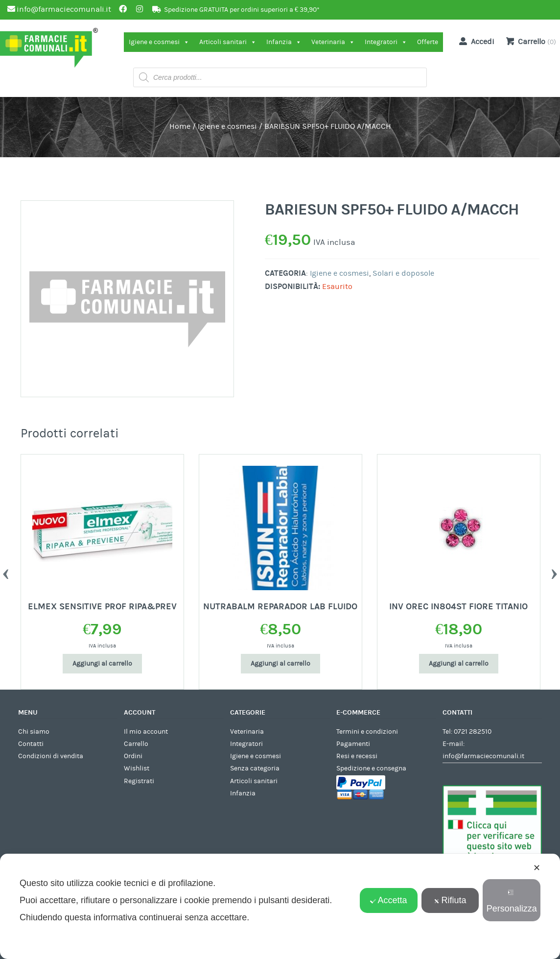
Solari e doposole (403, 273)
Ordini (133, 756)
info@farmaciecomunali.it (483, 756)
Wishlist (137, 768)
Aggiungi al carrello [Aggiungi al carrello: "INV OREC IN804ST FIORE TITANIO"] (459, 664)
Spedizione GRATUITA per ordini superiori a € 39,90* (242, 10)
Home (180, 126)
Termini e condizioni (367, 732)
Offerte (428, 42)
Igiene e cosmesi (159, 42)
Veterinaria (333, 42)
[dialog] (280, 906)
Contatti (31, 744)
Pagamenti (353, 744)
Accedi (475, 41)
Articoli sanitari (228, 42)
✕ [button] (537, 868)
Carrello (136, 744)
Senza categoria (255, 768)
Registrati (139, 781)
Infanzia (284, 42)
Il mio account (146, 732)
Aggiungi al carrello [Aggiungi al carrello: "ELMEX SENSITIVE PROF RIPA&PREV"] (102, 664)
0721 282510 (473, 732)
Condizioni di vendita (51, 756)
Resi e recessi (357, 756)
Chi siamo (34, 732)
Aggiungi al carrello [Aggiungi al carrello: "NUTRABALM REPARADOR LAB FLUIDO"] (280, 664)
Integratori (386, 42)
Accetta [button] (388, 900)
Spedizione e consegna (371, 768)
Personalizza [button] (512, 901)
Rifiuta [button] (450, 900)
